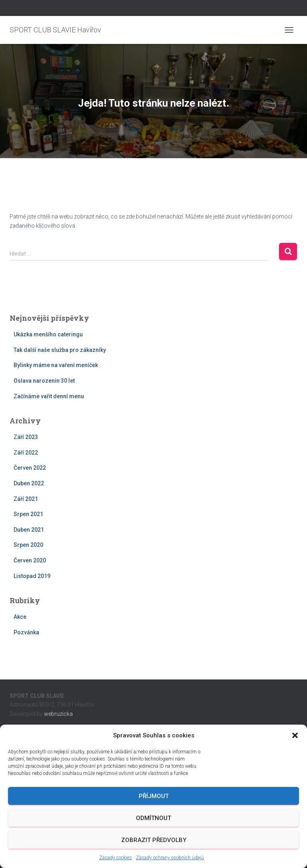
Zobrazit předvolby (154, 840)
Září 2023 (26, 437)
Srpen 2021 (28, 514)
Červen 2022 (30, 468)
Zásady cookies (116, 858)
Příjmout (154, 796)
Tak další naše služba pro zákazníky (60, 350)
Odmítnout (153, 818)
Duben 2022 (29, 483)
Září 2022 (26, 453)
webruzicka (58, 714)
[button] (295, 735)
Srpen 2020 (28, 545)
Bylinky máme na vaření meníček (56, 365)
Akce (20, 617)
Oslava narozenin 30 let (44, 381)
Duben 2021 (29, 530)
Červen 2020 (30, 560)
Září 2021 (26, 499)
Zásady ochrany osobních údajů (170, 858)
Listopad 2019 (32, 576)
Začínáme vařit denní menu (49, 396)
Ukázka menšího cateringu (48, 334)
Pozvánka (26, 632)
